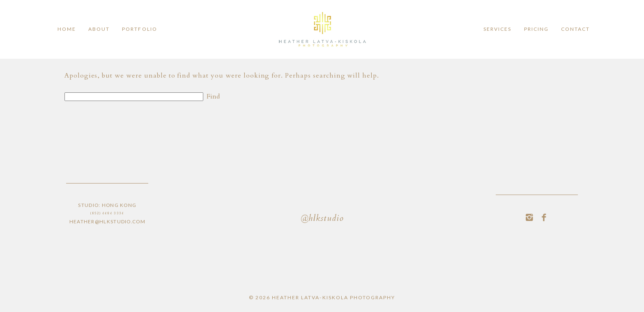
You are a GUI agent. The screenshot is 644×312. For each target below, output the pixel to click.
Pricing (536, 29)
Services (497, 29)
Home (67, 29)
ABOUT (99, 29)
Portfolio (139, 29)
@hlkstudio (322, 219)
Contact (575, 29)
